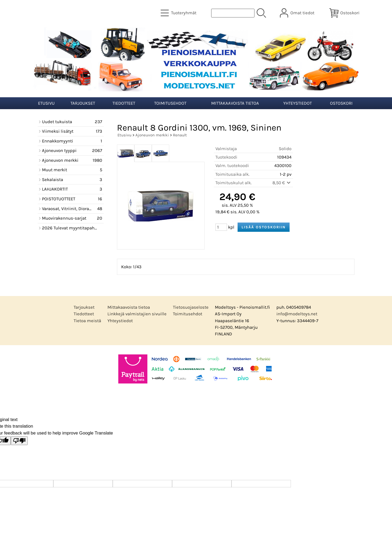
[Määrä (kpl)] (221, 227)
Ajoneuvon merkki (152, 135)
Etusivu (46, 103)
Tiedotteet (124, 103)
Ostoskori (341, 103)
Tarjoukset (83, 103)
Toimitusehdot (170, 103)
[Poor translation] (19, 441)
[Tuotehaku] (233, 13)
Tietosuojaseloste (191, 307)
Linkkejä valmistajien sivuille (137, 314)
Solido (285, 149)
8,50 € (282, 183)
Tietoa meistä (87, 321)
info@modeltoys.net (297, 314)
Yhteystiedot (297, 103)
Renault (180, 135)
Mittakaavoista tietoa (235, 103)
